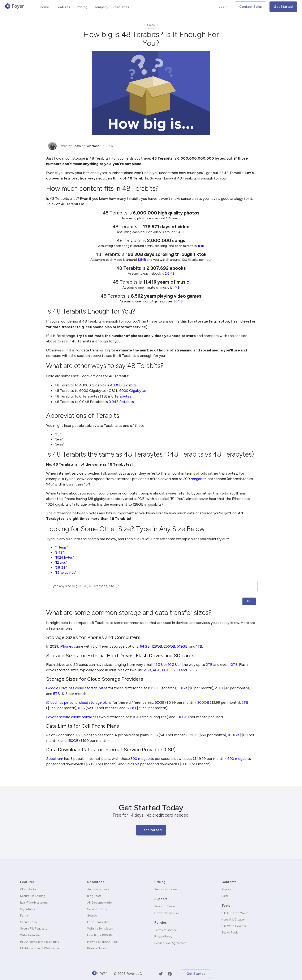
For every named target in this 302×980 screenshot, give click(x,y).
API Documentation (100, 903)
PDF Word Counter (234, 926)
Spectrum (55, 759)
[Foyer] (100, 974)
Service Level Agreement (171, 943)
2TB (209, 664)
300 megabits (142, 759)
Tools (226, 906)
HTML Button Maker (235, 913)
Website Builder (30, 935)
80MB (178, 301)
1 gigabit (132, 764)
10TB (233, 664)
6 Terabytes (121, 396)
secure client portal (75, 717)
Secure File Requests (34, 929)
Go (249, 601)
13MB (142, 260)
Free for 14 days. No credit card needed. (151, 815)
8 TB (59, 552)
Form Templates (98, 922)
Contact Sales (251, 7)
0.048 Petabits (121, 402)
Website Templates (100, 929)
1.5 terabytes (65, 573)
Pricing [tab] (82, 7)
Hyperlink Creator (233, 920)
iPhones (66, 646)
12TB (130, 708)
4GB (157, 670)
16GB (176, 670)
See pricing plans (166, 889)
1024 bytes (64, 557)
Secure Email (29, 922)
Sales (225, 896)
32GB (192, 670)
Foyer (51, 717)
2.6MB (170, 273)
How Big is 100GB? (100, 935)
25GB (193, 735)
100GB (182, 717)
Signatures (27, 909)
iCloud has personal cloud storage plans (79, 702)
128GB (157, 646)
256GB (169, 646)
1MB (169, 218)
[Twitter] (161, 974)
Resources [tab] (121, 7)
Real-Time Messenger (34, 903)
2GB (147, 670)
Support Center (165, 906)
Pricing (160, 882)
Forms (24, 916)
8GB (166, 670)
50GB (160, 702)
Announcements (98, 889)
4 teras (61, 547)
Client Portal (28, 889)
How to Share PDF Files (102, 942)
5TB (56, 694)
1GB (136, 717)
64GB (145, 646)
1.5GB (158, 664)
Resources (96, 882)
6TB (81, 708)
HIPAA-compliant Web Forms (40, 948)
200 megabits (195, 479)
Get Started (283, 7)
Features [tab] (63, 7)
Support (161, 899)
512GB (182, 646)
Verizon (90, 735)
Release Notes (97, 948)
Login (223, 7)
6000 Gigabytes (133, 391)
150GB (73, 740)
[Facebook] (170, 974)
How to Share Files (167, 913)
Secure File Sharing (33, 896)
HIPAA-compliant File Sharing (40, 942)
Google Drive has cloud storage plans (77, 688)
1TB (199, 646)
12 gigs (61, 562)
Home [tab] (44, 7)
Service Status (97, 909)
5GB (154, 735)
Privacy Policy (163, 937)
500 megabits (239, 759)
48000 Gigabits (123, 385)
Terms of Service (165, 930)
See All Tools (230, 933)
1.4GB (181, 232)
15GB (155, 688)
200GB (203, 702)
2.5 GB (61, 567)
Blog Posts (94, 896)
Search (92, 916)
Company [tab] (101, 7)
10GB (172, 664)
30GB (182, 688)
